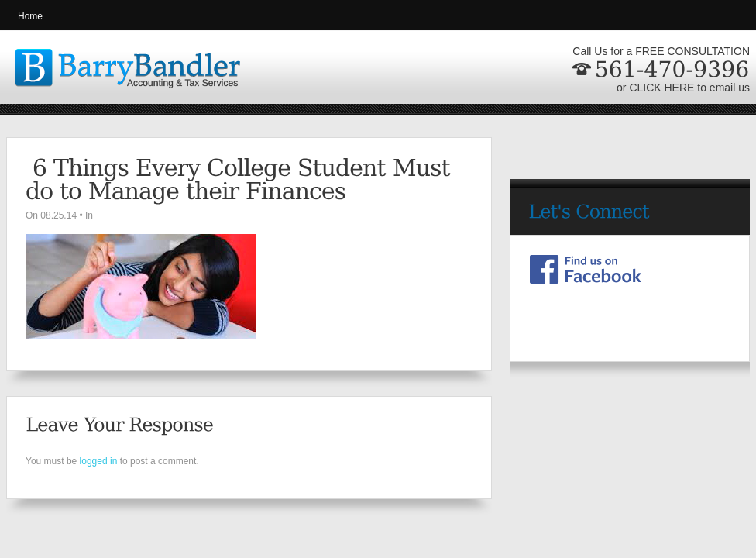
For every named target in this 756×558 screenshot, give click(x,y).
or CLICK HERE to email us (683, 88)
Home (30, 16)
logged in (99, 461)
